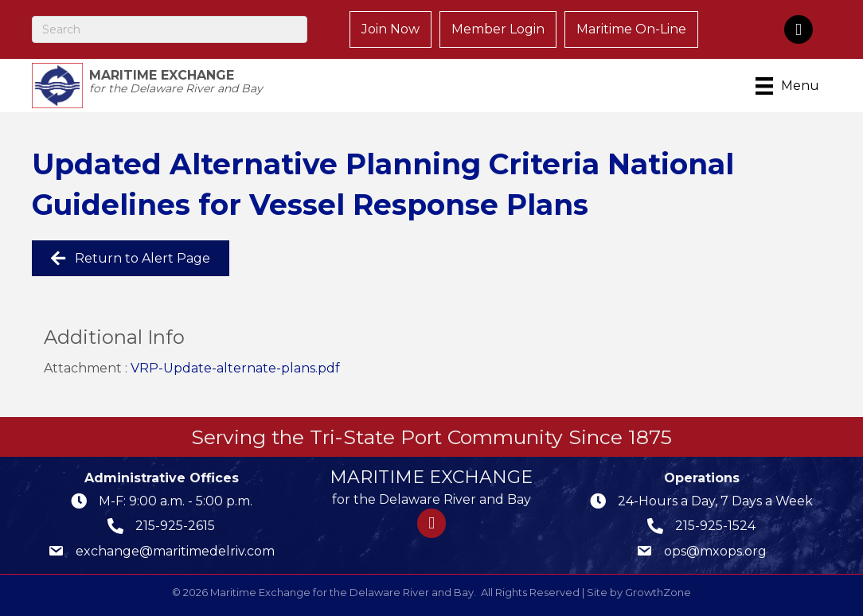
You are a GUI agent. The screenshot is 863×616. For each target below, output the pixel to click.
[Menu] (790, 86)
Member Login (498, 29)
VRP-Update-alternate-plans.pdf (235, 368)
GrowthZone (658, 592)
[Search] (170, 29)
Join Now (390, 29)
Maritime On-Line (631, 29)
